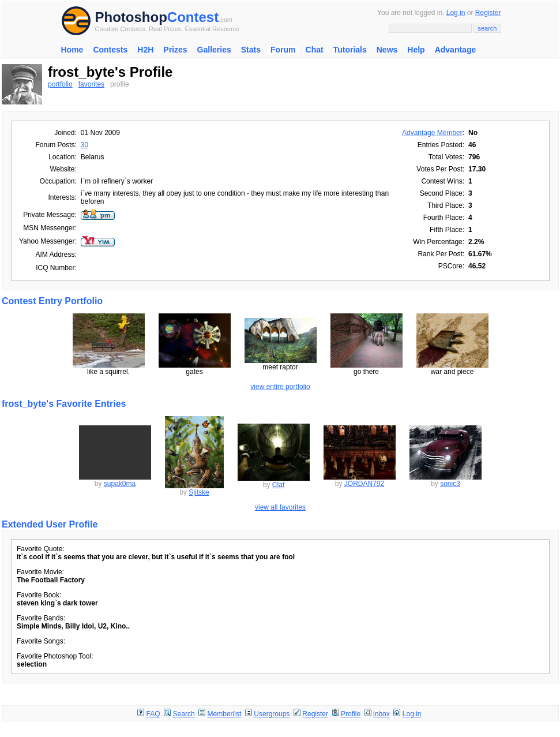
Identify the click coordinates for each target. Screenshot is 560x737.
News (387, 50)
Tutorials (350, 50)
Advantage (456, 50)
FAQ (153, 714)
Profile (351, 714)
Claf (278, 485)
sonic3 (450, 484)
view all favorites (280, 507)
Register (488, 13)
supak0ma (120, 484)
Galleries (214, 50)
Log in (456, 13)
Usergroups (272, 714)
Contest (193, 17)
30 (84, 145)
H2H (145, 50)
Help (416, 50)
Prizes (175, 50)
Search (184, 714)
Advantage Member (432, 133)
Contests (110, 50)
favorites (91, 84)
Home (72, 50)
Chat (315, 50)
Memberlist (225, 714)
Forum (283, 50)
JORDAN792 (364, 484)
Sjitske (199, 492)
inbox (382, 714)
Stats (251, 50)
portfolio (60, 84)
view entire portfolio (280, 387)
